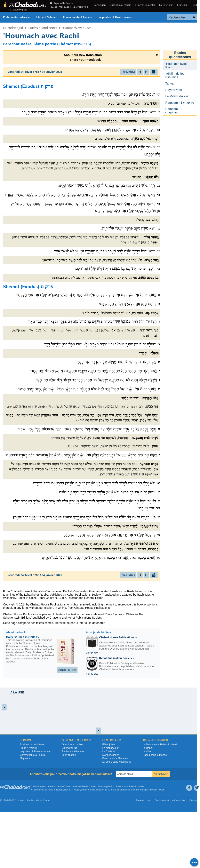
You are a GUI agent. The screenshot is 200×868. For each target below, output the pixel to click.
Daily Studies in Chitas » (23, 637)
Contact (194, 801)
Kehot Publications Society (84, 618)
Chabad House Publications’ (29, 591)
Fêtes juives (109, 745)
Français (182, 5)
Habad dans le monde (155, 755)
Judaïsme (125, 790)
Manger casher (111, 755)
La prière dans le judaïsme (117, 762)
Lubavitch (77, 786)
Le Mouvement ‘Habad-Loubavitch (162, 745)
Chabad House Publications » (118, 637)
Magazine (25, 758)
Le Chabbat (109, 752)
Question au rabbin (120, 5)
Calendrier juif (13, 28)
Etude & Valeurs (46, 17)
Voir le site (92, 653)
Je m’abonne (69, 755)
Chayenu (55, 618)
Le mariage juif (110, 748)
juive (151, 790)
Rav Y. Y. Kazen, (73, 790)
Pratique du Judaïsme (16, 17)
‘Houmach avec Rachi (77, 28)
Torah (113, 790)
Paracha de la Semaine (115, 758)
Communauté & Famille (77, 17)
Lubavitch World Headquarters (129, 786)
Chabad (67, 786)
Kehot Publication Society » (117, 658)
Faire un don (166, 5)
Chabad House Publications (48, 604)
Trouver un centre (145, 5)
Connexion (99, 5)
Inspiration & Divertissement (116, 17)
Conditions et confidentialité (170, 801)
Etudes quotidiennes (43, 28)
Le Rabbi (148, 748)
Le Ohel (147, 752)
